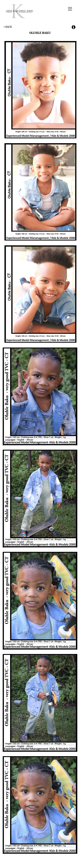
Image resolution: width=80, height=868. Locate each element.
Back (8, 27)
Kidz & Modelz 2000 (35, 11)
